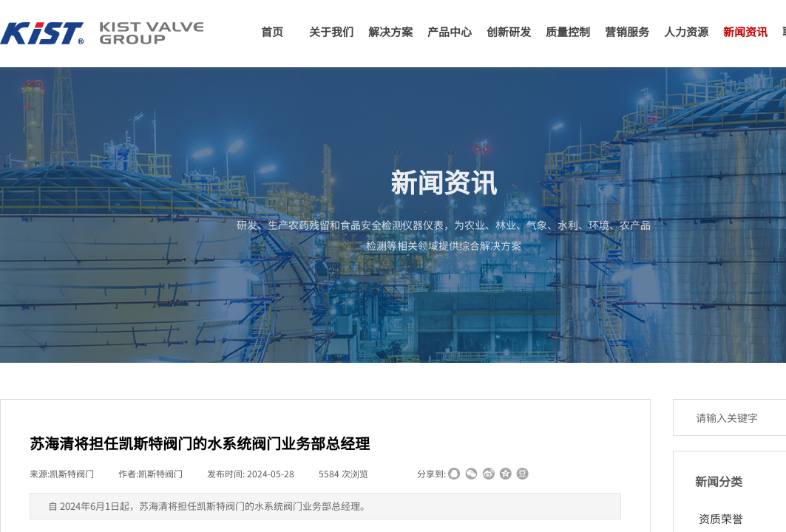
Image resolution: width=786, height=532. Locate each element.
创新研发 (509, 31)
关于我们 (331, 31)
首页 (272, 31)
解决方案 (390, 31)
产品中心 (450, 31)
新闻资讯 (745, 31)
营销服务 (627, 31)
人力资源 (686, 31)
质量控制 (568, 31)
